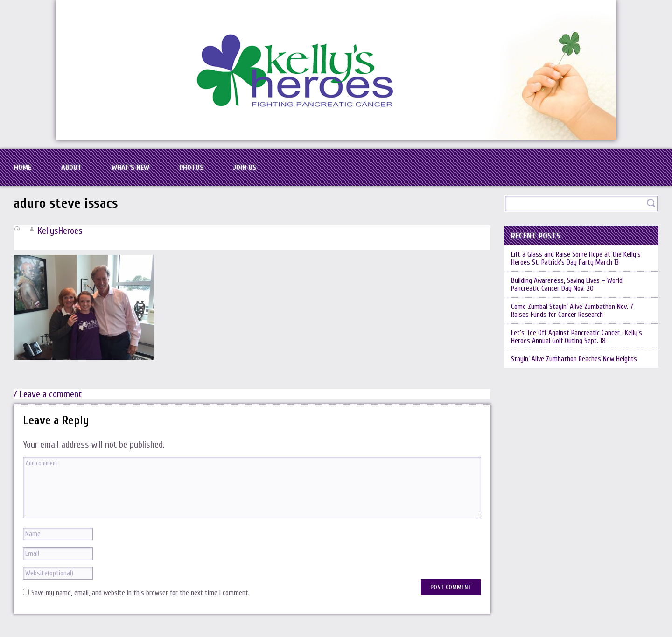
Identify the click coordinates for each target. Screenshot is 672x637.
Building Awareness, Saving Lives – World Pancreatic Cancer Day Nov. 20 (567, 285)
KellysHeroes (60, 231)
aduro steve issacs (66, 203)
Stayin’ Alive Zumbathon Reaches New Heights (574, 359)
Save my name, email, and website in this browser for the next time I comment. (140, 593)
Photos (191, 168)
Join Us (245, 168)
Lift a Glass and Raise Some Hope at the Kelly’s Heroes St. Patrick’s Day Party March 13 (576, 259)
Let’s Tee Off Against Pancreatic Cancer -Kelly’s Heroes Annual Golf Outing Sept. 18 (577, 337)
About (71, 168)
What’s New (130, 168)
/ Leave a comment (48, 394)
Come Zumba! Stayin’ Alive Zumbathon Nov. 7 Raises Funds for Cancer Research (572, 311)
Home (23, 168)
